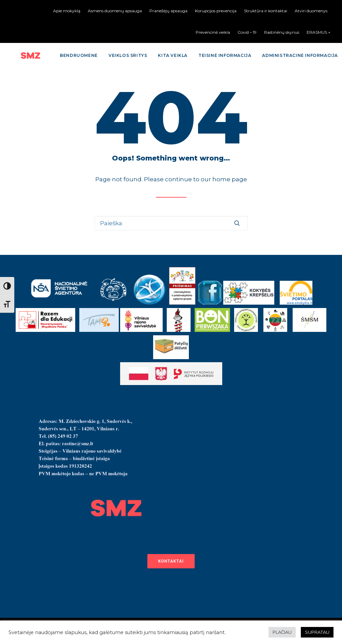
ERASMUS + (319, 32)
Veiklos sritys (115, 55)
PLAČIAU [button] (282, 632)
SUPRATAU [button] (317, 632)
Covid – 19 (247, 32)
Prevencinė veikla (213, 32)
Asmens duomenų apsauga (115, 11)
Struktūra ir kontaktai (266, 11)
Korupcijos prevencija (216, 11)
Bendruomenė (66, 55)
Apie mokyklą (67, 11)
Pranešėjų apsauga (168, 11)
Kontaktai (171, 561)
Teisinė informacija (211, 55)
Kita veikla (159, 55)
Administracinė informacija (287, 55)
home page (230, 179)
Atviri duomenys (311, 11)
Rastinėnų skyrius (282, 32)
